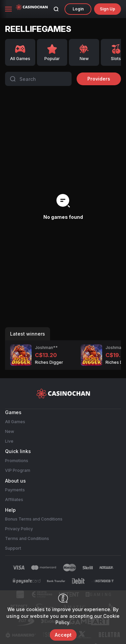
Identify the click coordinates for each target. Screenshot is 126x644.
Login (78, 9)
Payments (15, 490)
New (10, 431)
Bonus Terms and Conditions (34, 519)
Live (9, 441)
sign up (108, 9)
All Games (15, 422)
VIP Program (18, 470)
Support (13, 548)
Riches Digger (49, 362)
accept (63, 635)
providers (99, 79)
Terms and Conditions (27, 538)
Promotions (17, 461)
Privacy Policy (19, 529)
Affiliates (14, 500)
